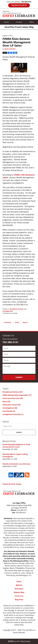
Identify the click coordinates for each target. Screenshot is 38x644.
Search (19, 432)
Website (19, 585)
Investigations (10, 408)
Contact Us (19, 596)
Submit (19, 377)
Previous (7, 322)
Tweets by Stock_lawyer (12, 484)
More (32, 22)
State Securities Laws (13, 398)
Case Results (9, 411)
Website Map (19, 592)
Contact (19, 22)
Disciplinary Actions (17, 309)
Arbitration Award (12, 405)
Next (25, 322)
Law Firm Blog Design (19, 641)
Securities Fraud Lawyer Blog (19, 14)
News (6, 402)
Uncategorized (8, 311)
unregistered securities (13, 414)
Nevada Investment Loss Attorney (16, 464)
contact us (29, 545)
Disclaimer (19, 589)
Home (6, 22)
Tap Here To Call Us (19, 5)
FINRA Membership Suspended (17, 395)
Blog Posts (19, 600)
